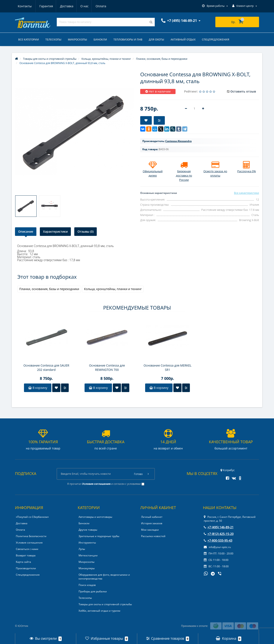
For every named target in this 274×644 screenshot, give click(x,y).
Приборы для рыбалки (93, 591)
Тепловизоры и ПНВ (128, 40)
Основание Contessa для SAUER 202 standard (46, 368)
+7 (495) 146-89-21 (219, 527)
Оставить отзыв (243, 91)
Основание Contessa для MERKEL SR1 (168, 368)
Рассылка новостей (153, 536)
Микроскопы (77, 40)
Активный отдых (183, 40)
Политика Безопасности (31, 536)
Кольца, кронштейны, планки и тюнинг (113, 289)
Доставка (46, 6)
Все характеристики (246, 193)
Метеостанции (88, 555)
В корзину (38, 388)
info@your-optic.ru (217, 547)
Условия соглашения (29, 543)
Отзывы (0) (86, 231)
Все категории (29, 40)
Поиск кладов (87, 585)
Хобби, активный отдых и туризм (99, 611)
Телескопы (53, 40)
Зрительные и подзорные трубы (99, 536)
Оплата (81, 6)
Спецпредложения (216, 40)
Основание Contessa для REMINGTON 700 (107, 368)
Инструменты (87, 543)
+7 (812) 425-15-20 (219, 534)
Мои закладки (150, 530)
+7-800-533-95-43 (218, 540)
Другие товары (88, 530)
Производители (26, 568)
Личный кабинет (152, 517)
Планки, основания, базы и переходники (49, 289)
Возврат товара (26, 555)
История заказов (152, 523)
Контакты (101, 6)
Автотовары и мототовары (95, 517)
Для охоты (156, 40)
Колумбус (228, 470)
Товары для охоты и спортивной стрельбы (105, 604)
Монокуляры (87, 568)
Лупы (82, 549)
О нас (64, 6)
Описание (26, 231)
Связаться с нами (27, 549)
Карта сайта (23, 562)
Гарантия (25, 6)
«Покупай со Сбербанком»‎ (32, 517)
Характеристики (55, 231)
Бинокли (100, 40)
